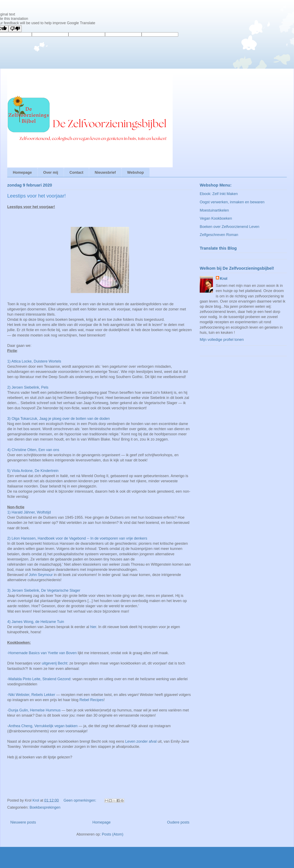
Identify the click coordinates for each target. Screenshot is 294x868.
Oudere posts (178, 822)
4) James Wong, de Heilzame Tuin (36, 622)
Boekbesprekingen (45, 807)
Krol (224, 279)
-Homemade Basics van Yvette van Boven (42, 653)
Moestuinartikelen (214, 210)
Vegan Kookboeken (216, 218)
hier (93, 627)
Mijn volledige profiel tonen (222, 340)
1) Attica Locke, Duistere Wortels (34, 361)
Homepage (22, 172)
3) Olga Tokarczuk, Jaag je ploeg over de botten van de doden (59, 419)
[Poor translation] (15, 29)
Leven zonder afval (141, 741)
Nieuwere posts (23, 822)
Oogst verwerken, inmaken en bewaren (232, 202)
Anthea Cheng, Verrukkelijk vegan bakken (43, 726)
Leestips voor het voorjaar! (36, 196)
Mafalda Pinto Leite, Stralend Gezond (39, 679)
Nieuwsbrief (105, 172)
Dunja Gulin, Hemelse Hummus (35, 710)
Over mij (51, 172)
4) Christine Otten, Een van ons (33, 450)
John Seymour (41, 575)
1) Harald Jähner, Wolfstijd (29, 512)
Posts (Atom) (113, 834)
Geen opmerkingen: (80, 800)
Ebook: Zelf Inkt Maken (219, 194)
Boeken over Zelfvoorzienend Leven (229, 227)
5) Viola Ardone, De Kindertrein (33, 471)
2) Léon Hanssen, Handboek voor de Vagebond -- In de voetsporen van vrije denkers (77, 538)
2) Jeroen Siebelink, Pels (28, 387)
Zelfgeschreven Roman (219, 235)
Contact (76, 172)
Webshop (136, 172)
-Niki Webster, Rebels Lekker (31, 695)
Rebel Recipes (91, 700)
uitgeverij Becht (54, 663)
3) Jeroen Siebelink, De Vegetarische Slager (44, 590)
